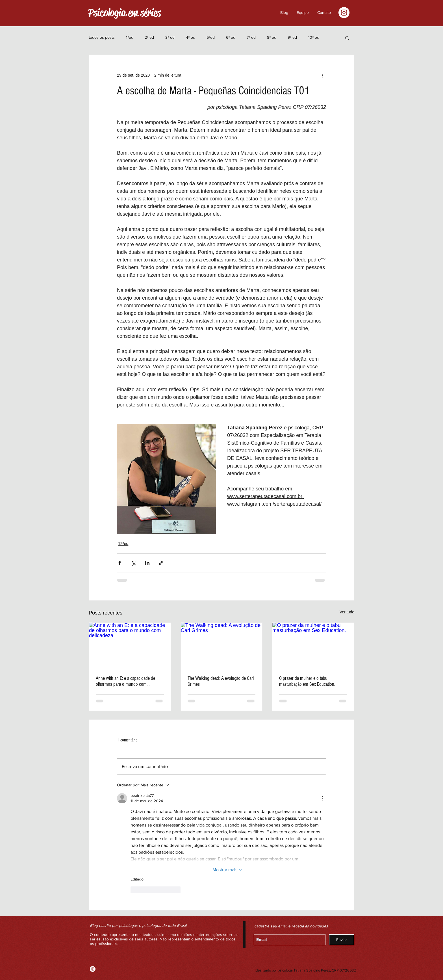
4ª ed (191, 37)
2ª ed (149, 37)
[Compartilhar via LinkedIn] (147, 563)
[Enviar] (342, 940)
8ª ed (272, 37)
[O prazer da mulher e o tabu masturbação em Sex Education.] (313, 646)
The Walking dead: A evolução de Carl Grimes (221, 681)
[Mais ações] (323, 75)
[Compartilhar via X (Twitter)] (133, 563)
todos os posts (102, 37)
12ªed (123, 544)
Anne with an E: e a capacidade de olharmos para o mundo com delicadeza (125, 681)
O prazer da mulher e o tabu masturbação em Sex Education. (307, 681)
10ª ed (314, 37)
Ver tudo (347, 612)
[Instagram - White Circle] (344, 13)
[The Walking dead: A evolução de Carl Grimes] (222, 646)
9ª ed (292, 37)
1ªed (130, 37)
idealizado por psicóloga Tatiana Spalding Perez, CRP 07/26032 (305, 970)
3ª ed (170, 37)
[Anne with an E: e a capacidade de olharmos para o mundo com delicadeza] (130, 646)
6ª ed (231, 37)
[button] (324, 12)
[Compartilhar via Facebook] (120, 563)
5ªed (211, 37)
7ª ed (251, 37)
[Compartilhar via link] (161, 563)
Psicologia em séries (124, 13)
